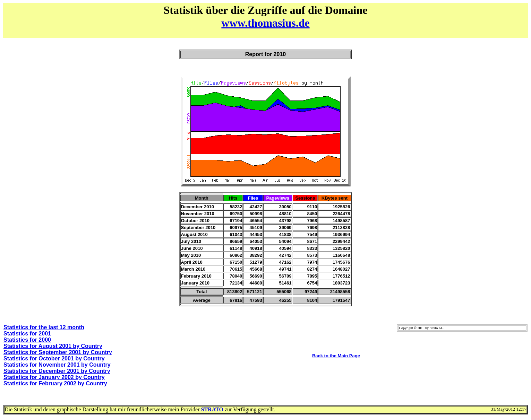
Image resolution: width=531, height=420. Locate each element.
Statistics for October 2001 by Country (54, 358)
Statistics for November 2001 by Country (57, 365)
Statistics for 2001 (27, 334)
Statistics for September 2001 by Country (58, 352)
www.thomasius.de (265, 23)
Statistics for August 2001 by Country (53, 346)
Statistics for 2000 (27, 340)
